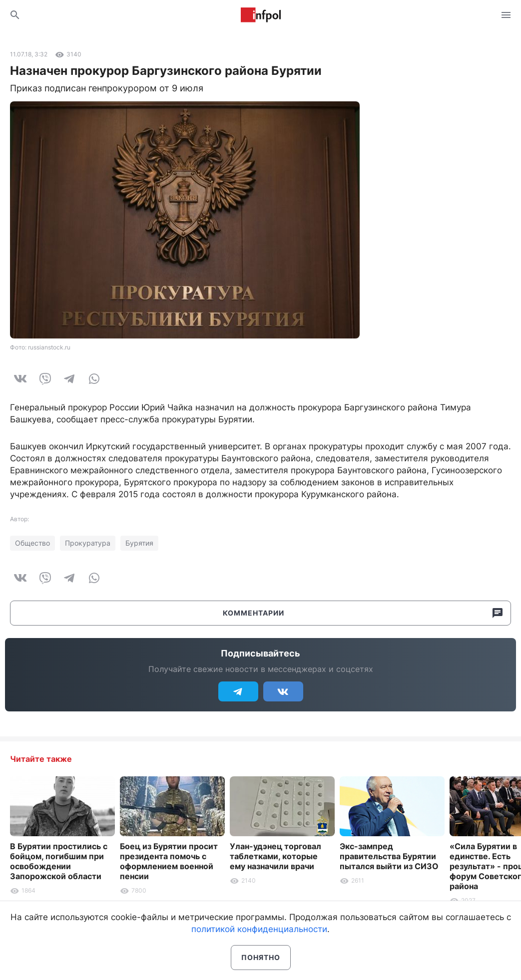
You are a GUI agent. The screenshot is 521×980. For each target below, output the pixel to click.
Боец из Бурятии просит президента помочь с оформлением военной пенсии (169, 861)
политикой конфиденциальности (259, 929)
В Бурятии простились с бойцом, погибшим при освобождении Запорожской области (59, 861)
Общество (32, 543)
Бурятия (139, 543)
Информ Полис (261, 15)
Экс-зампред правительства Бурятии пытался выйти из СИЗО (389, 856)
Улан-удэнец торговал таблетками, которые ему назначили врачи (275, 856)
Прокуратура (88, 543)
